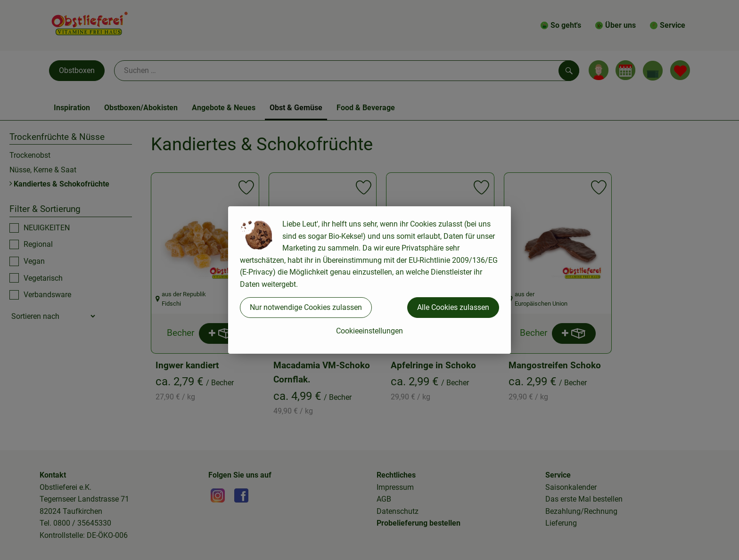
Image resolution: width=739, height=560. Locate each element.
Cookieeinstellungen (369, 331)
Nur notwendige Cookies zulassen (306, 307)
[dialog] (369, 280)
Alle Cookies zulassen (453, 307)
